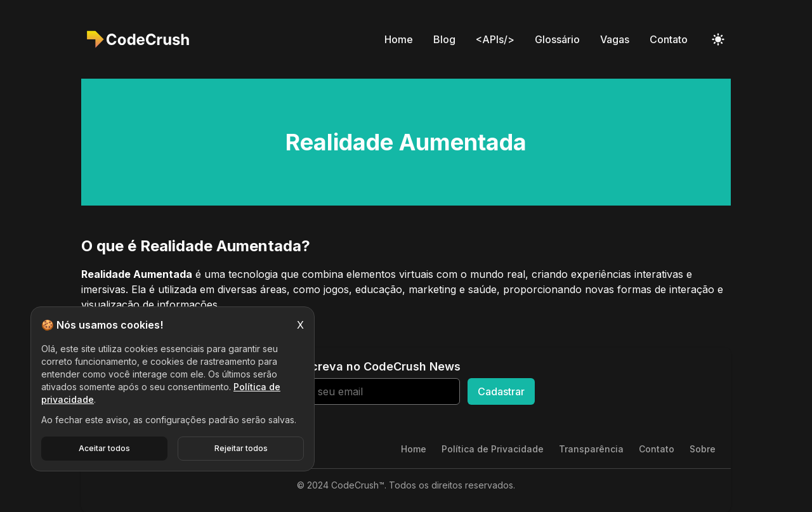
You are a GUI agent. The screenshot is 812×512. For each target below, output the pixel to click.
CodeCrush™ (358, 485)
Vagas (615, 39)
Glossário (557, 39)
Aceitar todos (104, 448)
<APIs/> (495, 39)
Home (399, 39)
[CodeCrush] (142, 39)
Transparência (591, 449)
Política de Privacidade (493, 449)
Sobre (703, 449)
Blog (444, 39)
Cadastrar (501, 391)
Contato (669, 39)
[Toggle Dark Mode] (718, 39)
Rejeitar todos (241, 448)
